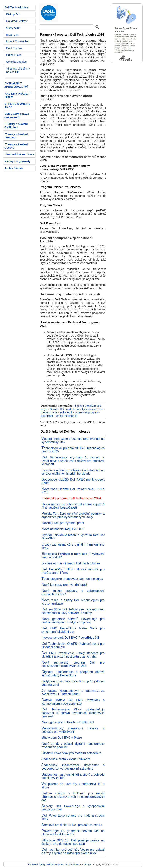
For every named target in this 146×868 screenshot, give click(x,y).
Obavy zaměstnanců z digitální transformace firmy (73, 546)
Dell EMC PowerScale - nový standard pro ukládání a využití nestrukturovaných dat (73, 655)
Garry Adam (14, 28)
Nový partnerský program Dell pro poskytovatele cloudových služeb (73, 664)
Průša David (14, 55)
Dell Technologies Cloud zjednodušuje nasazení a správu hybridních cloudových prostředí (73, 713)
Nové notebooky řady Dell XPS (63, 529)
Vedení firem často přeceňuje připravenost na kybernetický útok (73, 440)
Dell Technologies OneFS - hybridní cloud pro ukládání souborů (73, 645)
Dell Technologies (16, 7)
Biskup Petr (13, 14)
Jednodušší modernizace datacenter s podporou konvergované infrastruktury (73, 767)
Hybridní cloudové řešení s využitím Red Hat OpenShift (73, 537)
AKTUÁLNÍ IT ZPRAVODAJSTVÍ (16, 85)
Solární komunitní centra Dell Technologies (71, 563)
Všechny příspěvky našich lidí (18, 70)
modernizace (49, 412)
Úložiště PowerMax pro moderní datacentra (71, 753)
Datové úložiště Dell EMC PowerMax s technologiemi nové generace (73, 702)
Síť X (68, 864)
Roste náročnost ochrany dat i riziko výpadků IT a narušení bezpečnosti (73, 506)
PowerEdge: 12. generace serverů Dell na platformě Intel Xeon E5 (73, 833)
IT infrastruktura (70, 409)
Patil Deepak (14, 48)
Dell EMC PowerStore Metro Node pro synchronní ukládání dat (73, 630)
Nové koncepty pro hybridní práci (64, 585)
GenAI (54, 409)
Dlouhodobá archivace (19, 154)
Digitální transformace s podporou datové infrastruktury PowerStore (73, 674)
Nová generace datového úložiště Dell (68, 722)
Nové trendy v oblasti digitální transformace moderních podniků (73, 745)
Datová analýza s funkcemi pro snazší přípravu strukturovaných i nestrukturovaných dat (73, 796)
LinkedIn (77, 864)
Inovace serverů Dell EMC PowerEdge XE (70, 638)
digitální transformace (88, 406)
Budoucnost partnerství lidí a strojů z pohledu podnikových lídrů (73, 776)
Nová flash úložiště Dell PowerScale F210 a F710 (73, 491)
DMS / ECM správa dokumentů (17, 116)
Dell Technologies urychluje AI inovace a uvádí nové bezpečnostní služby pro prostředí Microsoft (73, 461)
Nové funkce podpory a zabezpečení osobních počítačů (73, 592)
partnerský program (87, 412)
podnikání (47, 416)
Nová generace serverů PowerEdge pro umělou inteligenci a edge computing (73, 621)
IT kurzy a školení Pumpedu (16, 136)
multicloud (66, 412)
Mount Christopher (18, 41)
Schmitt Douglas (16, 62)
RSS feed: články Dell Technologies (46, 864)
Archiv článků (14, 168)
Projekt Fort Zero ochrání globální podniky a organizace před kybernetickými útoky (73, 515)
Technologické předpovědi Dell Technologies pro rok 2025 (73, 450)
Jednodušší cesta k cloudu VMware (66, 759)
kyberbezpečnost (93, 409)
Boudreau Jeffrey (17, 21)
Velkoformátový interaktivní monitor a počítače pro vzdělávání (73, 730)
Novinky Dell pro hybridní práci (63, 523)
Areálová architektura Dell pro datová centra (72, 825)
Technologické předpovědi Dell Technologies (72, 579)
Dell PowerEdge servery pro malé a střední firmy (73, 817)
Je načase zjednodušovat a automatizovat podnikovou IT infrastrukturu (73, 692)
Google (88, 864)
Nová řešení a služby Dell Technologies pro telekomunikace (73, 602)
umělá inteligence (66, 416)
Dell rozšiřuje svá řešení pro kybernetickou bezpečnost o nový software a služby (73, 611)
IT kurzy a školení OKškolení (16, 126)
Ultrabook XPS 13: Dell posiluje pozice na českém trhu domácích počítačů (73, 842)
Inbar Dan (12, 35)
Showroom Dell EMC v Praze (62, 738)
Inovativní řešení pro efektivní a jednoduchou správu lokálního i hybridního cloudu (73, 472)
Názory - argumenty (17, 161)
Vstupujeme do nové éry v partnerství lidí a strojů (73, 786)
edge (44, 409)
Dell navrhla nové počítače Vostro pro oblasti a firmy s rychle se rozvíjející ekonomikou (73, 851)
